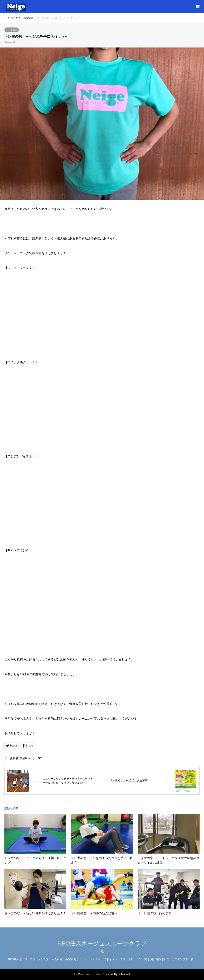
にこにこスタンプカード (179, 959)
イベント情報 (117, 959)
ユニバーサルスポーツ (93, 959)
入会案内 (57, 959)
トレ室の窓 (12, 30)
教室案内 (71, 959)
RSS (102, 951)
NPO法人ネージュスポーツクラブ (102, 944)
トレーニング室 (138, 959)
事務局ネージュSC (31, 758)
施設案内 (155, 959)
